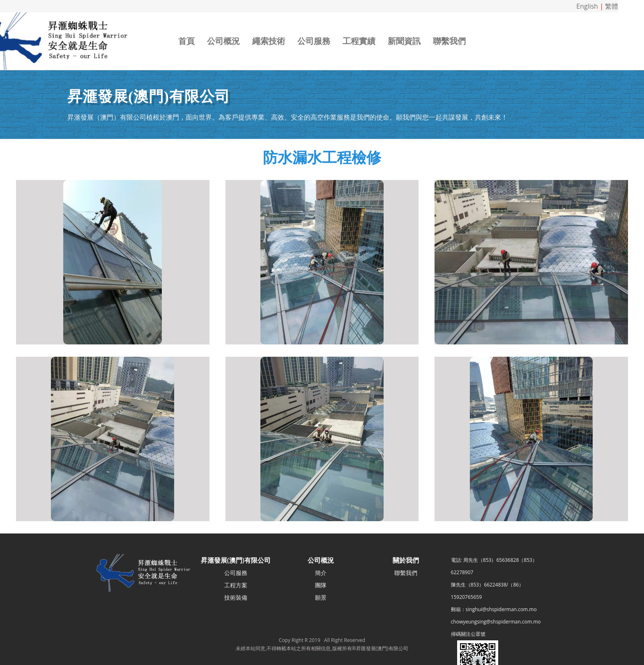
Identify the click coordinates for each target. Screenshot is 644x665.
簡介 (321, 573)
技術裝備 (236, 597)
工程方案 (236, 585)
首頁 (186, 41)
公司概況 (223, 41)
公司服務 (314, 41)
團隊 (321, 585)
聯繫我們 (449, 41)
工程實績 (359, 41)
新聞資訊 (404, 41)
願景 (321, 597)
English (587, 6)
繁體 (612, 6)
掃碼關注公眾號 (468, 634)
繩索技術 (269, 41)
